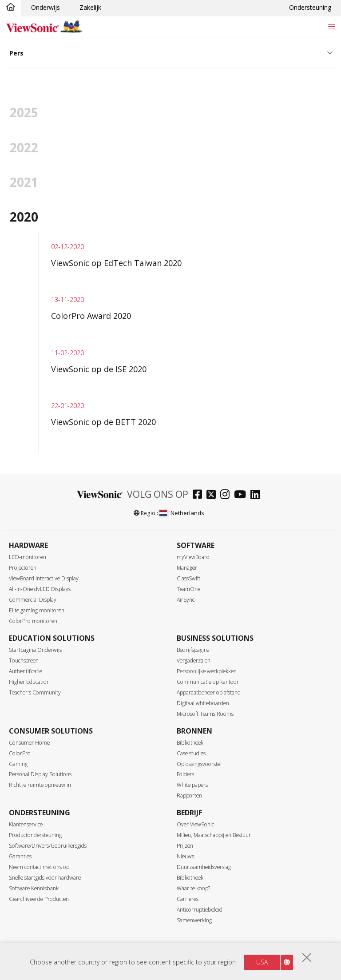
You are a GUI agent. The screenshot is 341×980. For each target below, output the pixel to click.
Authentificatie (26, 671)
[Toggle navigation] (331, 26)
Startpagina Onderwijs (35, 650)
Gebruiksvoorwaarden (164, 951)
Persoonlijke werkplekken (207, 671)
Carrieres (188, 899)
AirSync (186, 600)
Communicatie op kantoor (208, 682)
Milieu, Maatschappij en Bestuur (214, 835)
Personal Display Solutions (40, 774)
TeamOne (188, 589)
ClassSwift (188, 578)
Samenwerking (194, 920)
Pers (16, 53)
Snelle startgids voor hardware (45, 878)
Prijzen (185, 846)
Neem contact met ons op (39, 867)
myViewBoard (193, 557)
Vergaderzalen (194, 661)
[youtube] (242, 495)
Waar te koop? (193, 888)
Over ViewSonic (195, 824)
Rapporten (189, 796)
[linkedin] (257, 495)
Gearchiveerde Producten (39, 899)
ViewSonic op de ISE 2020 (99, 369)
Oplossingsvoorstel (199, 764)
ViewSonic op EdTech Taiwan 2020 (116, 263)
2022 (24, 147)
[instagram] (227, 495)
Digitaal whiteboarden (203, 703)
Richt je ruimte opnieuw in (40, 785)
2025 (24, 112)
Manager (187, 568)
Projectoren (23, 568)
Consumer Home (29, 743)
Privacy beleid (123, 951)
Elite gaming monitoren (37, 610)
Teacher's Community (35, 692)
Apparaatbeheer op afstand (209, 692)
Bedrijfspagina (193, 650)
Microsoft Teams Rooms (205, 714)
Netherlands (182, 513)
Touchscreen (24, 661)
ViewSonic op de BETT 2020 (103, 422)
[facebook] (200, 495)
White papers (192, 785)
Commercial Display (33, 600)
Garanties (20, 856)
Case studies (191, 753)
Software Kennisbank (34, 888)
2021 (24, 182)
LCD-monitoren (28, 557)
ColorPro (20, 753)
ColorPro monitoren (33, 621)
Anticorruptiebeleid (200, 910)
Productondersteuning (35, 835)
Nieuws (185, 856)
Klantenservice (26, 824)
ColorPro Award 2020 (91, 316)
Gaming (18, 764)
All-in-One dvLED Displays (40, 589)
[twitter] (213, 495)
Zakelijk (90, 7)
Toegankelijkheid (208, 951)
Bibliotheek (190, 743)
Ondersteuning (310, 7)
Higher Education (29, 682)
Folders (185, 774)
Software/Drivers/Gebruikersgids (48, 846)
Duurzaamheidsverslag (204, 867)
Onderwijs (46, 7)
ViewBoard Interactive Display (44, 578)
